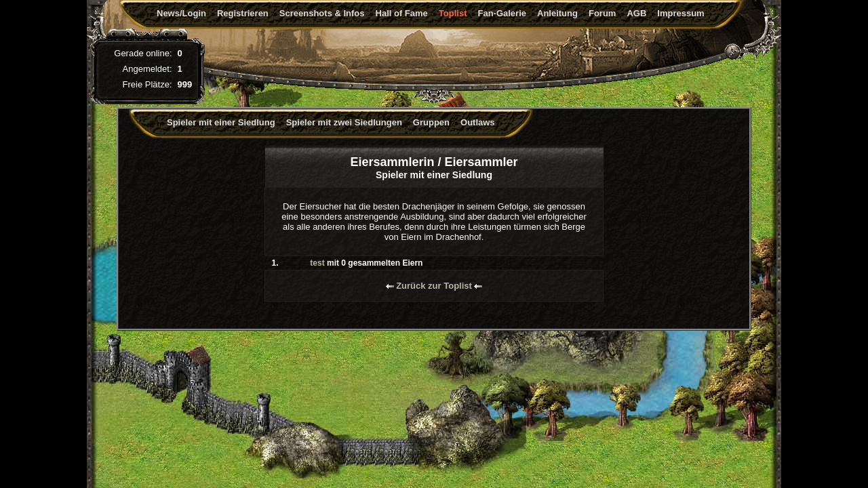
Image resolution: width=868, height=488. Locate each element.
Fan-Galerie (502, 13)
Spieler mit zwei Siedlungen (344, 122)
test (317, 263)
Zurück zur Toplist (434, 286)
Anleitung (557, 13)
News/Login (181, 13)
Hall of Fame (402, 13)
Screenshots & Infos (322, 13)
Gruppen (431, 122)
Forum (602, 13)
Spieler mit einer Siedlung (221, 122)
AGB (636, 13)
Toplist (453, 13)
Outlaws (478, 122)
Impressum (680, 13)
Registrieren (243, 13)
